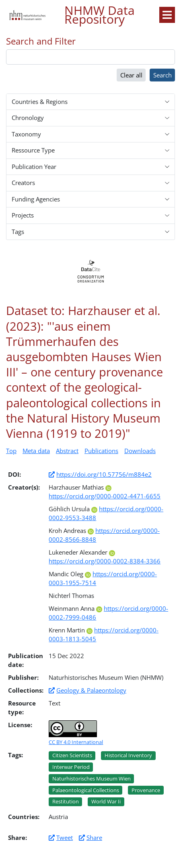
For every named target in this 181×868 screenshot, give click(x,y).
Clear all (131, 75)
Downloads (140, 451)
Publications (101, 451)
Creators (23, 183)
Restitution (66, 801)
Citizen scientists (72, 755)
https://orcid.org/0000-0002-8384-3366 (105, 558)
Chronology (28, 118)
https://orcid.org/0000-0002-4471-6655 (105, 493)
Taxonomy (26, 134)
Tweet (65, 838)
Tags (18, 232)
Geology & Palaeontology (91, 690)
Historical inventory (128, 755)
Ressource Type (33, 150)
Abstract (67, 451)
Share (94, 838)
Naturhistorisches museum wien (92, 779)
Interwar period (71, 767)
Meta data (36, 451)
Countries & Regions (40, 102)
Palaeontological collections (86, 790)
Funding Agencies (36, 199)
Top (11, 451)
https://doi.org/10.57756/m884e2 (104, 474)
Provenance (146, 790)
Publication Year (34, 167)
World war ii (106, 801)
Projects (23, 215)
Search (162, 75)
